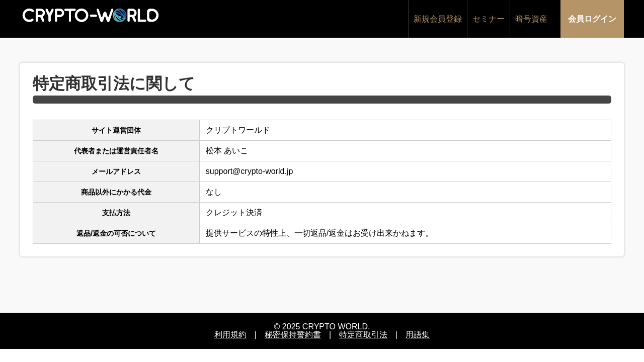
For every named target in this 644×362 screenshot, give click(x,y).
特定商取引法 (363, 335)
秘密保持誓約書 (293, 335)
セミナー (489, 19)
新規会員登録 (438, 19)
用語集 (418, 335)
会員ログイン (592, 19)
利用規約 (230, 335)
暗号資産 (531, 19)
